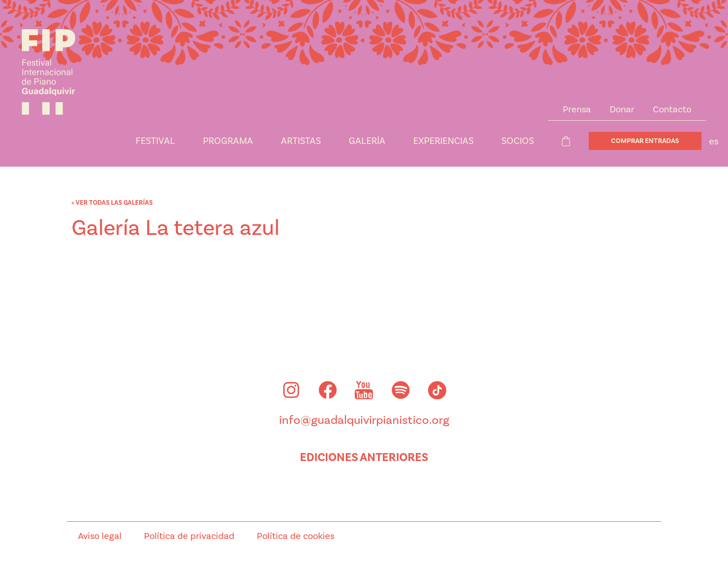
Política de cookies (296, 538)
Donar (622, 110)
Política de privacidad (189, 538)
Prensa (577, 110)
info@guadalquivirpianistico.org (364, 422)
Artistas (301, 141)
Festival (155, 141)
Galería (367, 141)
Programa (228, 141)
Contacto (672, 110)
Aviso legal (100, 538)
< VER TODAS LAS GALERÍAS (112, 203)
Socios (518, 141)
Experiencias (443, 141)
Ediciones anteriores (364, 459)
